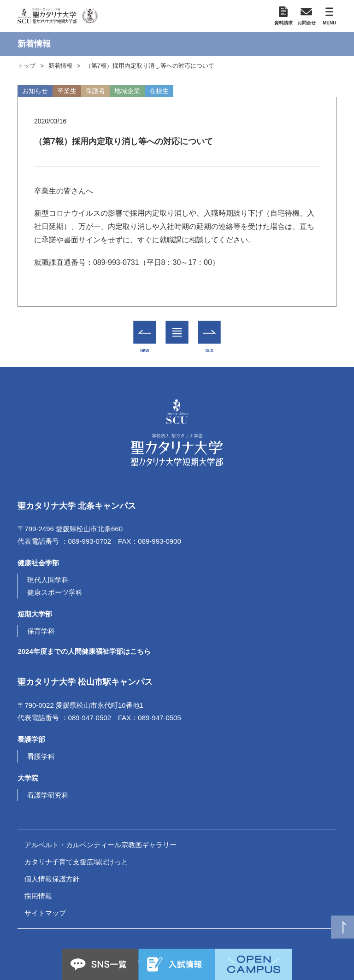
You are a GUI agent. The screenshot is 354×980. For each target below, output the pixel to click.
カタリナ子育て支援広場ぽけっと (76, 862)
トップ (27, 66)
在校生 (159, 91)
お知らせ (35, 91)
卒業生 (67, 91)
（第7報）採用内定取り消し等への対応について (150, 66)
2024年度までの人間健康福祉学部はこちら (84, 651)
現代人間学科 (48, 580)
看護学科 (41, 756)
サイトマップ (45, 913)
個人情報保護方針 (52, 879)
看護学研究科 (48, 795)
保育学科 (41, 631)
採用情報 (38, 896)
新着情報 (60, 66)
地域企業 (127, 91)
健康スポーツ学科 (55, 592)
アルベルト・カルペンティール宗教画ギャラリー (100, 845)
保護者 (95, 91)
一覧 (177, 325)
